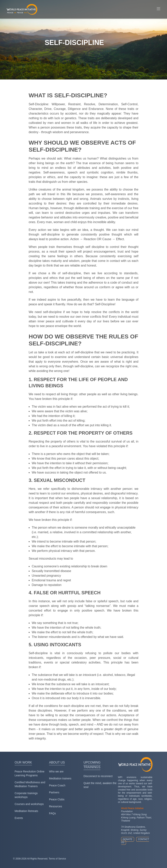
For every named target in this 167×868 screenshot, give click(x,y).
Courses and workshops (29, 804)
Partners (54, 792)
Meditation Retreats (26, 811)
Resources (56, 806)
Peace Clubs (57, 799)
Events (19, 818)
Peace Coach (57, 785)
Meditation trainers (60, 778)
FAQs (53, 813)
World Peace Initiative (132, 808)
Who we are (56, 771)
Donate (128, 839)
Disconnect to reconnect (98, 776)
